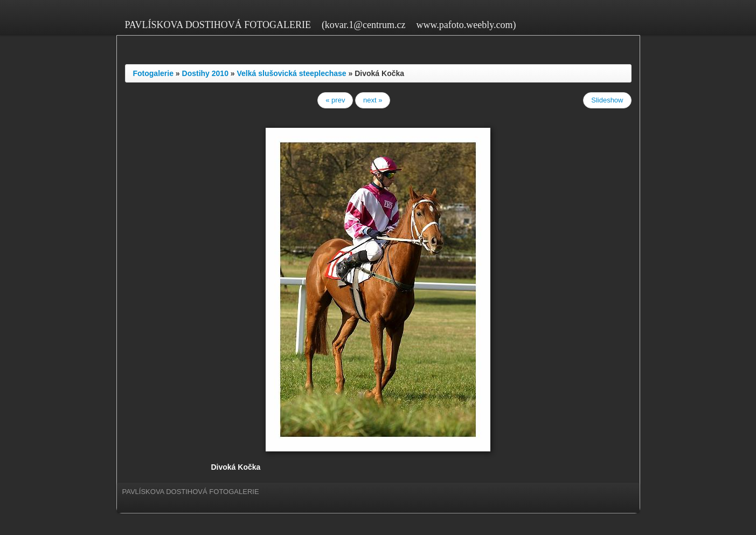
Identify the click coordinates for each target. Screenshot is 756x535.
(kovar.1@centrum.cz (364, 25)
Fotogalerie (153, 73)
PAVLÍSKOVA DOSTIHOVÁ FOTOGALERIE (218, 25)
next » (373, 100)
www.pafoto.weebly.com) (466, 25)
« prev (335, 100)
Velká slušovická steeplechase (292, 73)
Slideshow (607, 100)
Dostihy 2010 (205, 73)
